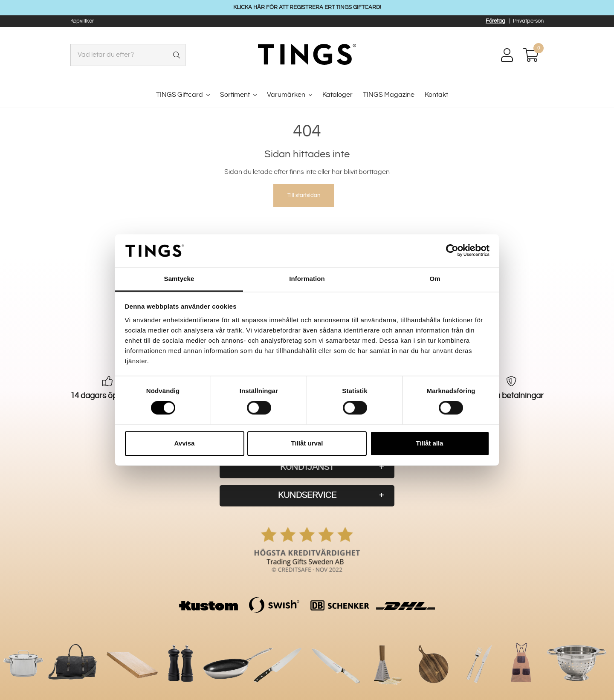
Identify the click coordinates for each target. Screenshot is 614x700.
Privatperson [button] (528, 21)
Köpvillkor (82, 21)
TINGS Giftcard (180, 95)
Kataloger (337, 95)
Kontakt (436, 95)
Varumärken (286, 95)
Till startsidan (304, 195)
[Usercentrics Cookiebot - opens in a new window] (452, 251)
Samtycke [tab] (179, 279)
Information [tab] (307, 279)
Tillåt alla (430, 443)
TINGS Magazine (389, 95)
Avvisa (185, 443)
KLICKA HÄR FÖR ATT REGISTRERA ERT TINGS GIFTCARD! (307, 7)
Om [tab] (435, 279)
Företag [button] (495, 21)
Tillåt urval (307, 443)
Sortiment (235, 95)
